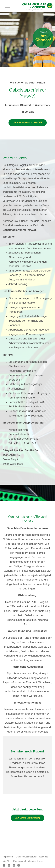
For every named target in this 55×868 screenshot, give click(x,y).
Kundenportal (19, 861)
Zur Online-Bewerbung (27, 818)
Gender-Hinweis (36, 861)
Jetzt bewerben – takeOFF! (28, 123)
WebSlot (7, 861)
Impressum (8, 857)
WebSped (44, 857)
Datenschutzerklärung (26, 857)
